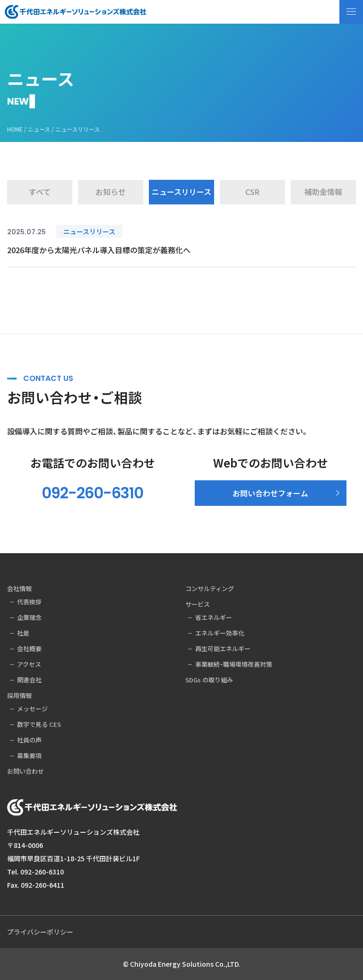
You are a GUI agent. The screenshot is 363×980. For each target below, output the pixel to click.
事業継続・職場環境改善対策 (234, 664)
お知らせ (111, 192)
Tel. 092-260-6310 (35, 872)
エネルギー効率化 (220, 633)
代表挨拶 (29, 602)
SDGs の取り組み (209, 680)
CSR (252, 192)
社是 (23, 633)
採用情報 (19, 695)
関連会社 (29, 680)
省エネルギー (214, 617)
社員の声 (29, 740)
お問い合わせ (26, 771)
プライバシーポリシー (40, 932)
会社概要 (29, 649)
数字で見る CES (39, 724)
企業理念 (29, 617)
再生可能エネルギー (223, 649)
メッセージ (32, 709)
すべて (40, 192)
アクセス (29, 664)
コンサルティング (210, 588)
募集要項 (29, 755)
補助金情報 (323, 192)
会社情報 (19, 588)
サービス (198, 604)
